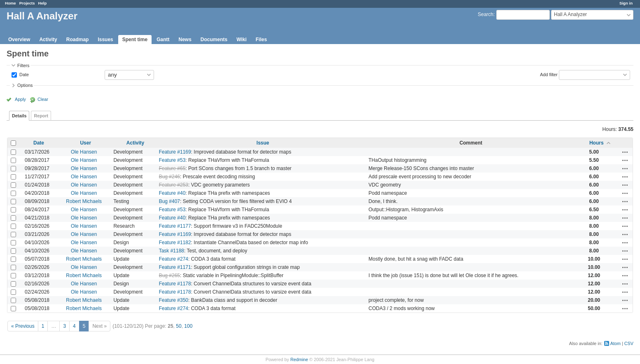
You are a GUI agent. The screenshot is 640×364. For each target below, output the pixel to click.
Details (19, 116)
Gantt (163, 40)
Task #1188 (172, 251)
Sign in (626, 3)
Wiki (242, 40)
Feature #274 (174, 259)
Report (41, 116)
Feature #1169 (175, 152)
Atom (615, 343)
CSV (629, 343)
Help (43, 3)
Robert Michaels (84, 201)
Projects (27, 3)
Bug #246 (169, 177)
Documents (214, 40)
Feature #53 (172, 160)
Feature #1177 (175, 226)
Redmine (299, 359)
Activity (48, 40)
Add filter (549, 74)
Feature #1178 (175, 284)
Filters (23, 65)
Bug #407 (169, 201)
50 (179, 326)
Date (23, 74)
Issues (105, 40)
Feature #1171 (175, 267)
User (85, 143)
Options (25, 85)
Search (486, 14)
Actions (625, 152)
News (185, 40)
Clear (43, 99)
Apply (20, 99)
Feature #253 (174, 185)
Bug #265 (169, 275)
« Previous (23, 326)
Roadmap (78, 40)
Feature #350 (174, 300)
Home (11, 3)
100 (188, 326)
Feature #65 (172, 168)
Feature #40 (172, 193)
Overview (19, 40)
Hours (597, 143)
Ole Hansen (84, 152)
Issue (263, 143)
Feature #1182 (175, 243)
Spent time (135, 40)
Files (261, 40)
